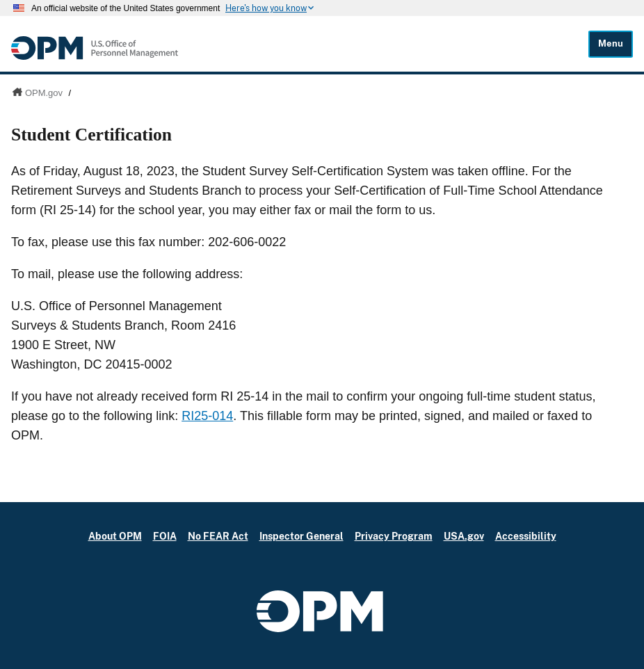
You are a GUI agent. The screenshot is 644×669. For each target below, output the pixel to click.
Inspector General (301, 536)
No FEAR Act (218, 536)
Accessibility (526, 536)
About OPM (115, 536)
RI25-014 (207, 416)
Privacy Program (394, 536)
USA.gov (464, 536)
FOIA (165, 536)
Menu (611, 43)
